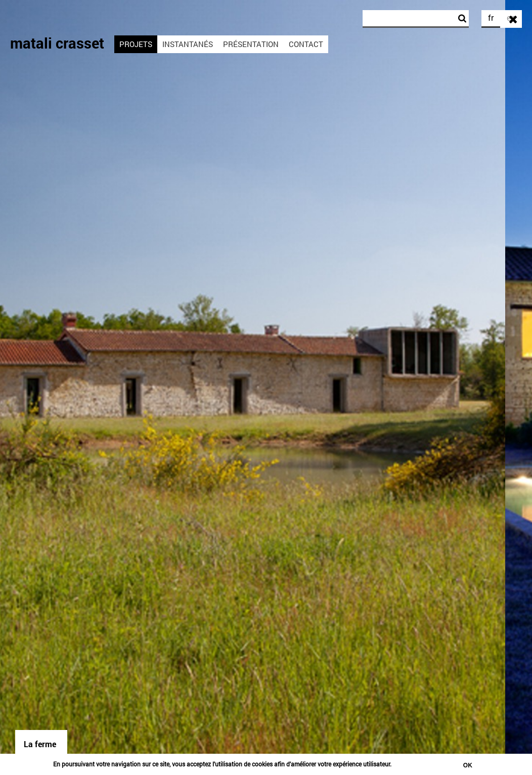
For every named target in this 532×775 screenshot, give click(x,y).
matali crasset (57, 43)
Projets (136, 44)
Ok (468, 765)
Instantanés (188, 44)
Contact (306, 44)
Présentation (251, 44)
